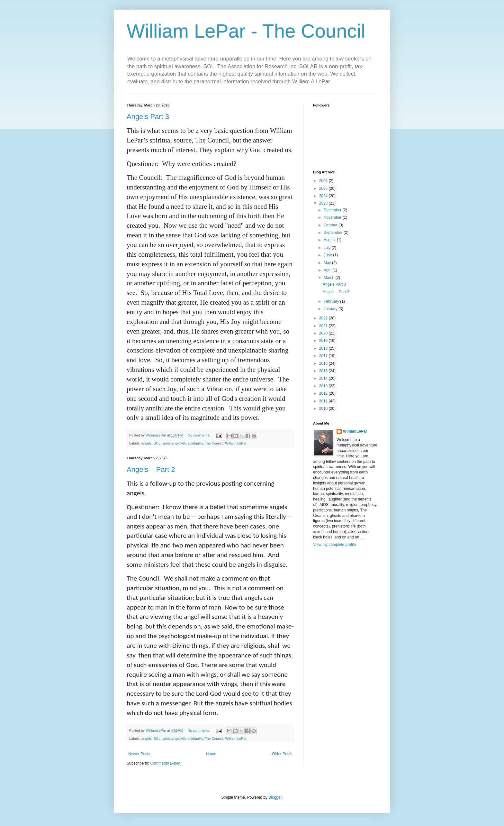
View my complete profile (334, 545)
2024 (324, 196)
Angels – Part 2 (151, 469)
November (333, 217)
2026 (324, 181)
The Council (214, 443)
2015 (324, 371)
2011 (324, 401)
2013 (324, 386)
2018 (324, 348)
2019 (324, 341)
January (331, 309)
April (328, 270)
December (333, 210)
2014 (324, 378)
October (331, 225)
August (330, 240)
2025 (324, 188)
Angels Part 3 (148, 117)
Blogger (275, 797)
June (328, 255)
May (328, 263)
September (334, 233)
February (332, 301)
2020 (324, 333)
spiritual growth (174, 443)
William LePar (236, 739)
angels (147, 443)
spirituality (195, 443)
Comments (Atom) (166, 763)
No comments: (199, 435)
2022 (324, 318)
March (330, 278)
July (328, 248)
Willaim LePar (236, 443)
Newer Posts (139, 754)
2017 (324, 356)
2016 (324, 363)
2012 (324, 393)
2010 (324, 408)
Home (211, 754)
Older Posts (282, 754)
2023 (324, 203)
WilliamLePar (355, 431)
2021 (324, 326)
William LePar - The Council (246, 31)
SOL (157, 443)
